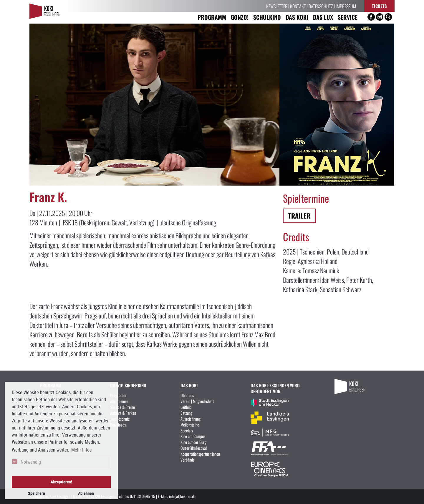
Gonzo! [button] (240, 17)
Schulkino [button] (267, 17)
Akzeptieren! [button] (61, 482)
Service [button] (348, 17)
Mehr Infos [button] (81, 450)
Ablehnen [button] (86, 493)
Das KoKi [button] (297, 17)
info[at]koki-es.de (182, 496)
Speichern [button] (37, 493)
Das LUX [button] (323, 17)
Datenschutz (321, 6)
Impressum (346, 6)
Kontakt (298, 6)
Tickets (379, 6)
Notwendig (31, 462)
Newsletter (277, 6)
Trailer (299, 215)
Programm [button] (212, 17)
